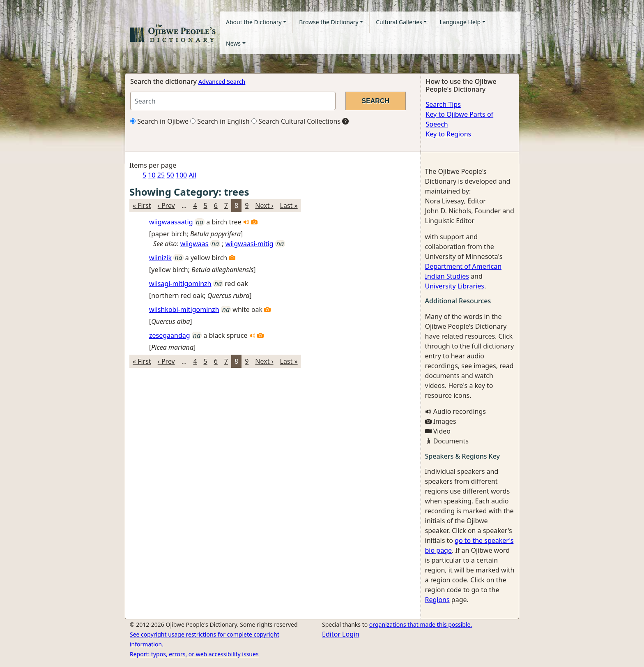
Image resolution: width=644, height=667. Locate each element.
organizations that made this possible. (421, 624)
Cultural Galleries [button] (399, 22)
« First (142, 205)
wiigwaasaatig (171, 222)
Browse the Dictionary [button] (329, 22)
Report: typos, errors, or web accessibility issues (194, 654)
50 (170, 175)
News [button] (233, 43)
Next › (264, 205)
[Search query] (233, 101)
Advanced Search (222, 82)
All (192, 175)
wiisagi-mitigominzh (180, 284)
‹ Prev (166, 205)
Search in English (220, 121)
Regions (437, 600)
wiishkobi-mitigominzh (184, 309)
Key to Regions (449, 134)
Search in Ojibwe (159, 121)
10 (152, 175)
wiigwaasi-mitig (250, 244)
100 (181, 175)
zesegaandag (170, 335)
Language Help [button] (460, 22)
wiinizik (160, 258)
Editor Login (341, 634)
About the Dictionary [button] (254, 22)
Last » (289, 205)
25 (161, 175)
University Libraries (455, 286)
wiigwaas (194, 244)
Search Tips (443, 104)
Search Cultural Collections (296, 121)
